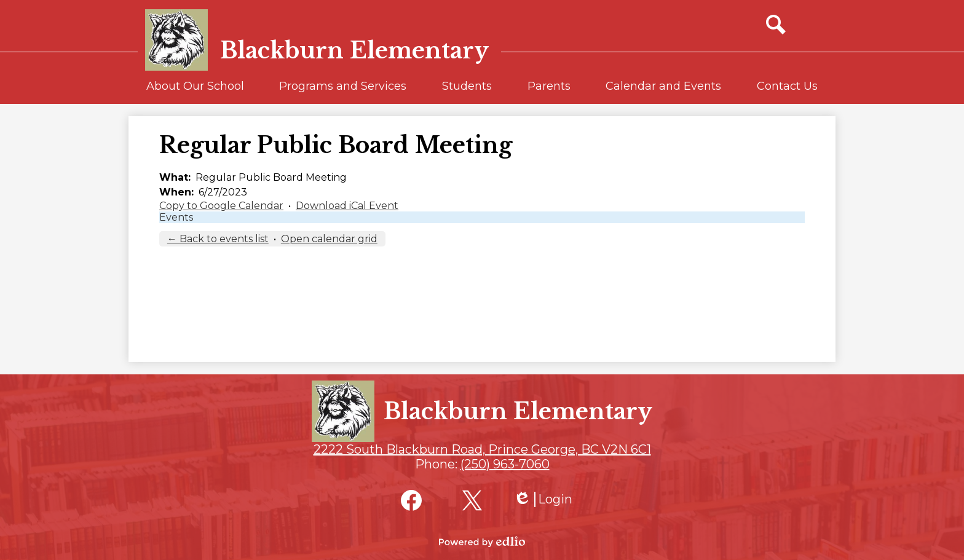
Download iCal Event (347, 206)
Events (176, 217)
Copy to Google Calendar (221, 206)
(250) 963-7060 (505, 464)
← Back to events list (218, 239)
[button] (195, 92)
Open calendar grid (329, 239)
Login (543, 499)
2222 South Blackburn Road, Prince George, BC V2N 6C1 (482, 449)
